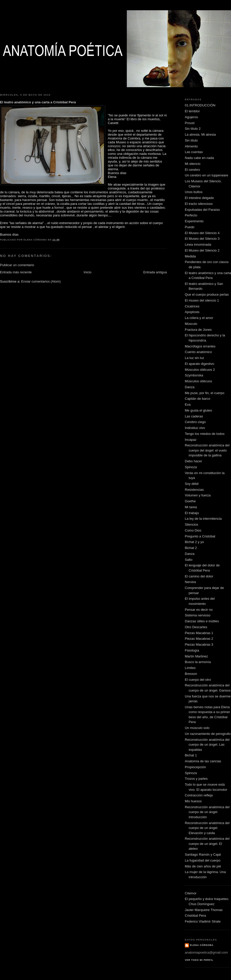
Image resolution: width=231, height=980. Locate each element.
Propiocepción (195, 767)
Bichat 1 (191, 755)
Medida (190, 256)
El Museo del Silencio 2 (202, 250)
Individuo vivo (195, 428)
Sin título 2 (193, 129)
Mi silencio (193, 164)
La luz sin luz (194, 358)
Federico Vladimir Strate (203, 921)
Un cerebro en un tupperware (206, 175)
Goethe (190, 501)
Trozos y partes (196, 779)
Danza (190, 387)
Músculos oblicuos (198, 381)
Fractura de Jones (198, 330)
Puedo (190, 227)
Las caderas (194, 416)
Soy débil (192, 484)
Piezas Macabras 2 (199, 639)
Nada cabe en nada (199, 158)
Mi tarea (191, 507)
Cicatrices (192, 306)
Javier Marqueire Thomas (204, 910)
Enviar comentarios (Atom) (41, 281)
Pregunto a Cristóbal (200, 536)
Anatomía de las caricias (203, 761)
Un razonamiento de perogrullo (208, 734)
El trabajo (192, 513)
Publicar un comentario (17, 265)
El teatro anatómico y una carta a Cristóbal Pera (38, 102)
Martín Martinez (196, 656)
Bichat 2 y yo (194, 542)
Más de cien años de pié (203, 866)
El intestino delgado (199, 198)
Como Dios (193, 530)
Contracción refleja (199, 795)
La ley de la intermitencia (203, 519)
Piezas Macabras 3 (199, 644)
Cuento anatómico (198, 352)
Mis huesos (193, 801)
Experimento (194, 221)
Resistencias (194, 490)
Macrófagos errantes (200, 346)
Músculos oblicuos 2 (200, 370)
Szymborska (194, 375)
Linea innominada (198, 244)
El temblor (192, 111)
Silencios (191, 524)
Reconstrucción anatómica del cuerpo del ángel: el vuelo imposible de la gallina (207, 450)
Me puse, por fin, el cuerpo (205, 393)
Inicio (88, 272)
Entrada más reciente (16, 272)
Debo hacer (193, 461)
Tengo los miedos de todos (205, 434)
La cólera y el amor (199, 318)
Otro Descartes (196, 627)
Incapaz (191, 440)
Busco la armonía (198, 662)
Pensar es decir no (199, 610)
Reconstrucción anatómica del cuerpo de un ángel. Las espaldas (207, 745)
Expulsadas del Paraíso (202, 210)
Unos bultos (194, 192)
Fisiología (192, 650)
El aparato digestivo (199, 364)
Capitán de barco (198, 399)
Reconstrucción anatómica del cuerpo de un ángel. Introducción (207, 812)
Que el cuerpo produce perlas (207, 294)
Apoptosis (192, 312)
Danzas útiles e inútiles (202, 621)
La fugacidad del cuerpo (203, 860)
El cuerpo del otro (198, 680)
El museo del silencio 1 (202, 300)
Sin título (191, 140)
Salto (189, 560)
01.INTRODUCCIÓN (200, 105)
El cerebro (192, 170)
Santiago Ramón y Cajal (203, 854)
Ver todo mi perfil (199, 960)
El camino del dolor (199, 576)
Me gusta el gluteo (198, 410)
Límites (190, 668)
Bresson (191, 674)
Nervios (190, 582)
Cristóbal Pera (195, 916)
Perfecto (191, 215)
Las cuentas (194, 152)
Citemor (191, 893)
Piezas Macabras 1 (199, 633)
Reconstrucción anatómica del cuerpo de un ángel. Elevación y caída (207, 828)
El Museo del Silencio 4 (202, 233)
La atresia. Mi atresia (200, 134)
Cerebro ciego (195, 422)
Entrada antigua (155, 272)
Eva (188, 404)
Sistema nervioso (198, 615)
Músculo (191, 324)
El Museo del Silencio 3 (202, 239)
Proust (190, 123)
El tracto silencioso (199, 204)
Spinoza (191, 467)
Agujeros (191, 117)
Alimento (191, 146)
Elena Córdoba (202, 945)
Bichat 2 (191, 548)
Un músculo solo (197, 728)
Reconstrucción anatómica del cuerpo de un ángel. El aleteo (207, 844)
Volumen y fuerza (198, 495)
